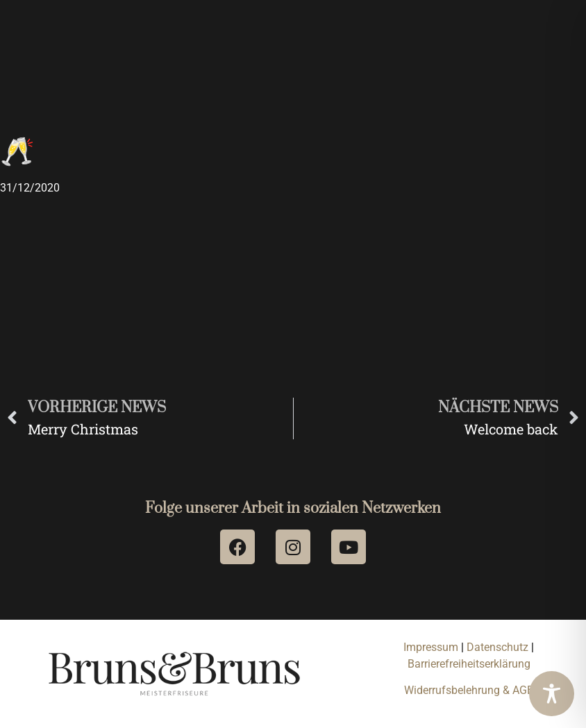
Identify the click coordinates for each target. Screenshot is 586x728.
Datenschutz (499, 647)
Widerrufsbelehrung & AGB (469, 690)
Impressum (431, 647)
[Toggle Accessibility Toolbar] (552, 694)
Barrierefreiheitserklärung (469, 664)
